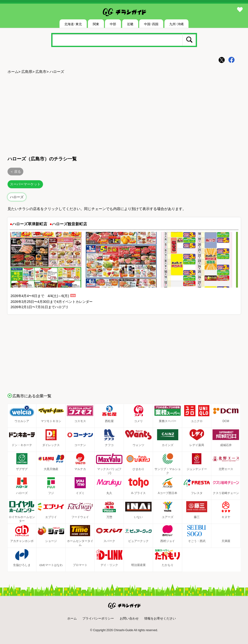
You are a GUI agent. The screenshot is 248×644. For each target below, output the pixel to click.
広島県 (27, 72)
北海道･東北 (73, 24)
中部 (113, 24)
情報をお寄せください (160, 618)
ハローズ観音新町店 (69, 224)
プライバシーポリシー (98, 618)
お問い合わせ (129, 618)
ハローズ (17, 197)
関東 (96, 24)
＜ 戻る (16, 172)
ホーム (13, 72)
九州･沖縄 (176, 24)
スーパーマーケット (25, 184)
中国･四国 (151, 24)
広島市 (41, 72)
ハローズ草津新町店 (30, 224)
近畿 (130, 24)
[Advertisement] (124, 114)
